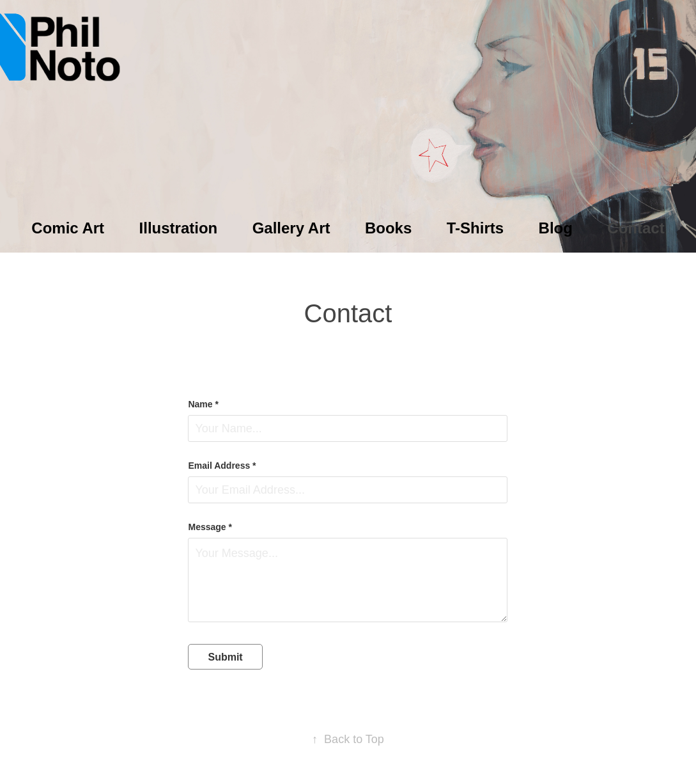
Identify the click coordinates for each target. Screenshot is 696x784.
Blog (556, 228)
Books (388, 228)
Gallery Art (291, 228)
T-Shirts (475, 228)
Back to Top (348, 739)
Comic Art (68, 228)
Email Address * (222, 466)
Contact (636, 228)
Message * (210, 527)
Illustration (179, 228)
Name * (203, 404)
